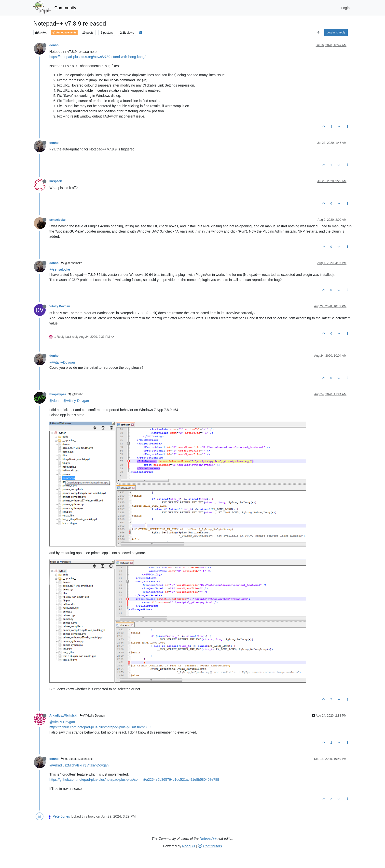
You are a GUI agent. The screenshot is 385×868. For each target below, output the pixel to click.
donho (54, 45)
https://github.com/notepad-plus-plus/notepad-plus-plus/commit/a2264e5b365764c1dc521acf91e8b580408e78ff (134, 780)
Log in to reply (336, 32)
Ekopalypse (58, 394)
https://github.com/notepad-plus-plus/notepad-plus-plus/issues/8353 (101, 727)
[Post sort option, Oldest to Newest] (318, 32)
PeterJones (61, 816)
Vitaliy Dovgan (60, 306)
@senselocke (71, 263)
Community (65, 8)
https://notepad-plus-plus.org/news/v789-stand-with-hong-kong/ (97, 57)
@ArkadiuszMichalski (77, 759)
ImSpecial (56, 181)
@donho (76, 394)
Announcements (64, 33)
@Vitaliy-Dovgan (62, 362)
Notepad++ (208, 839)
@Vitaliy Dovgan (92, 716)
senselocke (57, 220)
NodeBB (189, 846)
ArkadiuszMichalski (63, 716)
